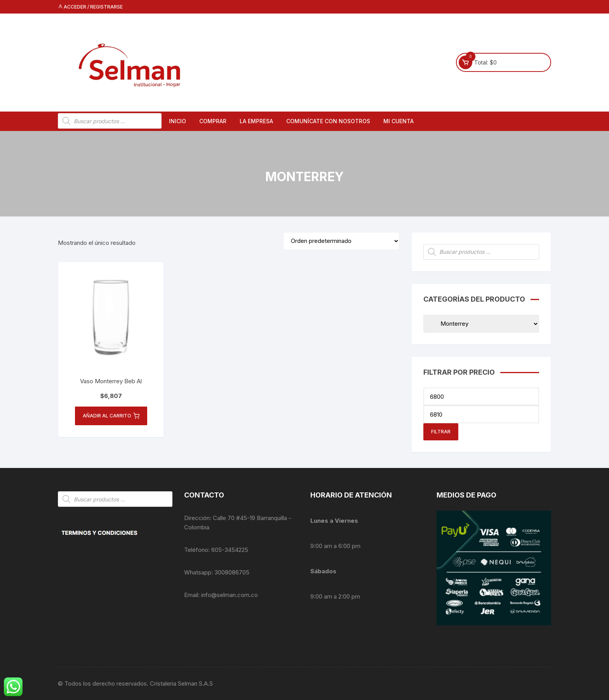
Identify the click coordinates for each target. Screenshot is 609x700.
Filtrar (441, 432)
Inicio (177, 121)
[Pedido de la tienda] (341, 241)
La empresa (256, 121)
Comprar (213, 121)
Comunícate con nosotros (328, 121)
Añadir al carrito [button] (111, 416)
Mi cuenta (398, 121)
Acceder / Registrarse (90, 7)
